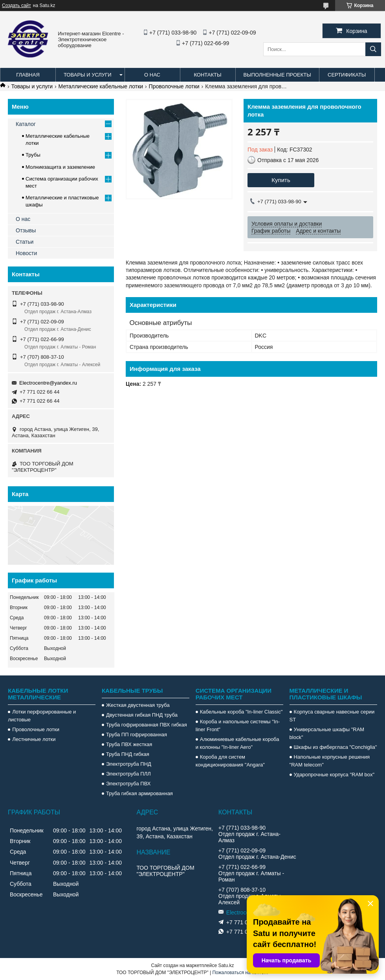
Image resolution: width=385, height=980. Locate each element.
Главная (28, 75)
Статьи (25, 242)
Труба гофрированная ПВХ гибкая (147, 725)
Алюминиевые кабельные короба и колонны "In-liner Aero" (237, 743)
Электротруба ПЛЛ (128, 774)
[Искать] (373, 49)
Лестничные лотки (34, 739)
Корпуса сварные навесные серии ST (332, 716)
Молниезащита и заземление (60, 167)
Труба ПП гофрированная (137, 735)
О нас (152, 75)
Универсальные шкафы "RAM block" (327, 733)
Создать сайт (16, 5)
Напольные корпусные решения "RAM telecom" (330, 761)
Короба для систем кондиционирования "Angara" (230, 761)
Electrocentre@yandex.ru (48, 383)
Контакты (207, 75)
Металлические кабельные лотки (101, 86)
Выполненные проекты (277, 75)
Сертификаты (347, 75)
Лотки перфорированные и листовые (42, 716)
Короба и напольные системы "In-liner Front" (238, 725)
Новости (26, 253)
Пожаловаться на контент (240, 973)
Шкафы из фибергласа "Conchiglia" (335, 747)
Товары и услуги (88, 75)
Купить (281, 180)
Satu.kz (226, 965)
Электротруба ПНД (129, 764)
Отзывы (26, 230)
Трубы (33, 155)
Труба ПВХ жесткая (129, 744)
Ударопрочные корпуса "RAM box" (334, 775)
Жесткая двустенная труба (138, 705)
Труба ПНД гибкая (128, 754)
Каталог (26, 124)
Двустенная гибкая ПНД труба (142, 715)
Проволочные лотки (174, 86)
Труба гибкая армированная (139, 793)
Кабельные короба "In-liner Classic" (241, 712)
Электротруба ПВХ (128, 784)
